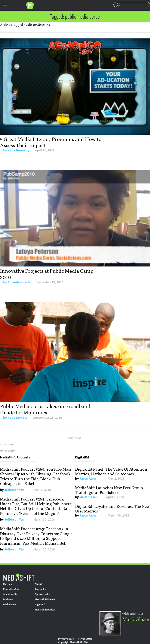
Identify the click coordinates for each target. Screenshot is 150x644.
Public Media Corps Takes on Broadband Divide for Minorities (45, 409)
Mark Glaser (88, 497)
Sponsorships (43, 594)
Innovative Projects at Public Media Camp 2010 (47, 274)
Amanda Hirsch (19, 282)
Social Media (10, 594)
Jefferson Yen (14, 490)
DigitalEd (40, 604)
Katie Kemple (17, 418)
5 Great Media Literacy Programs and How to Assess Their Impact (51, 142)
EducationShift (12, 589)
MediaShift (19, 577)
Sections (5, 5)
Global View (10, 604)
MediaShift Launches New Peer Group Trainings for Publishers (109, 490)
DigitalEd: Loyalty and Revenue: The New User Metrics (112, 508)
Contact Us (41, 589)
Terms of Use (85, 639)
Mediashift (30, 5)
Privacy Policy (66, 639)
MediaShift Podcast (46, 610)
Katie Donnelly (18, 150)
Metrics (7, 584)
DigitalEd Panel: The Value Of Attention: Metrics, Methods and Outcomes (112, 471)
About (38, 584)
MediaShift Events (45, 599)
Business (8, 599)
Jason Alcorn (89, 478)
